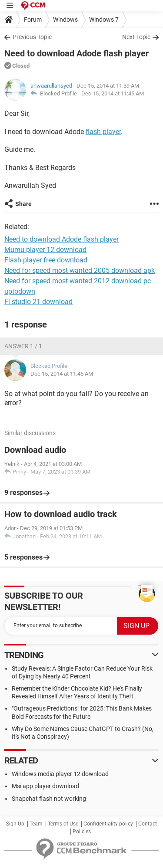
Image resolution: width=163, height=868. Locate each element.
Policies (82, 832)
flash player (103, 132)
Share (23, 204)
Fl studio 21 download (38, 302)
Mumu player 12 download (45, 250)
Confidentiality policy (108, 824)
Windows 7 (104, 20)
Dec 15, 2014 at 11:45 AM (113, 93)
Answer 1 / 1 (23, 346)
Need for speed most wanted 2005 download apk (80, 270)
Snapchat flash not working (49, 799)
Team (36, 824)
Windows (65, 20)
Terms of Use (63, 824)
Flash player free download (46, 260)
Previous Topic (32, 37)
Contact (148, 824)
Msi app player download (45, 786)
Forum (33, 20)
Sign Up (15, 824)
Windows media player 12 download (60, 774)
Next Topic (136, 37)
